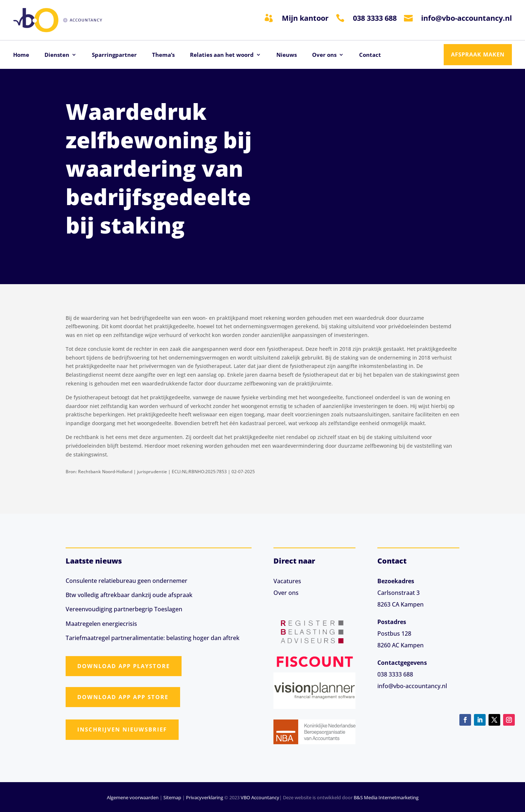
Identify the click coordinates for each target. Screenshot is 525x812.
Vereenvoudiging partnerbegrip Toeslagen (124, 609)
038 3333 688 (375, 18)
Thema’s (163, 55)
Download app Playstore (124, 666)
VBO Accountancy (260, 797)
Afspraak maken (478, 54)
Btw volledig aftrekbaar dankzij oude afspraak (129, 595)
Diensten (57, 55)
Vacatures (287, 581)
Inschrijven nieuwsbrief (122, 729)
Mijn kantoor (305, 18)
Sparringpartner (114, 55)
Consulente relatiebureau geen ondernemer (127, 581)
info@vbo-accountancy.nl (466, 18)
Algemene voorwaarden (133, 797)
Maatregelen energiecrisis (101, 624)
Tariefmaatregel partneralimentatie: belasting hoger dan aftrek (153, 638)
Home (21, 55)
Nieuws (287, 55)
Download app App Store (123, 697)
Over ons (324, 55)
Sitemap (172, 797)
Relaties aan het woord (222, 55)
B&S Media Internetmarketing (386, 797)
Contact (370, 55)
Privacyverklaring (205, 797)
